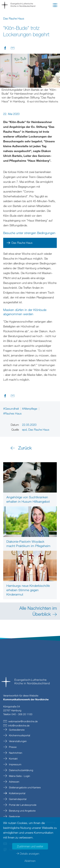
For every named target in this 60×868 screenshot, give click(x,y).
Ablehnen (30, 861)
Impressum (15, 764)
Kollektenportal (17, 793)
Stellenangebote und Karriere (24, 787)
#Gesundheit (11, 409)
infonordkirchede (19, 725)
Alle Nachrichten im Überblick (38, 611)
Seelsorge (14, 816)
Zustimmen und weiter (30, 846)
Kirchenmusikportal (19, 735)
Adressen (14, 782)
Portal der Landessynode (22, 805)
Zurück (25, 448)
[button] (55, 6)
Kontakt (13, 759)
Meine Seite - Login (19, 776)
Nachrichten (15, 753)
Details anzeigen (30, 853)
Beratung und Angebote (22, 811)
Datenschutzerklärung (21, 770)
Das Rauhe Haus (22, 243)
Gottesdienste (16, 730)
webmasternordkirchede (23, 721)
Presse (12, 747)
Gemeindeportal (17, 799)
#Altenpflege (30, 409)
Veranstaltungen (18, 741)
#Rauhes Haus (12, 413)
